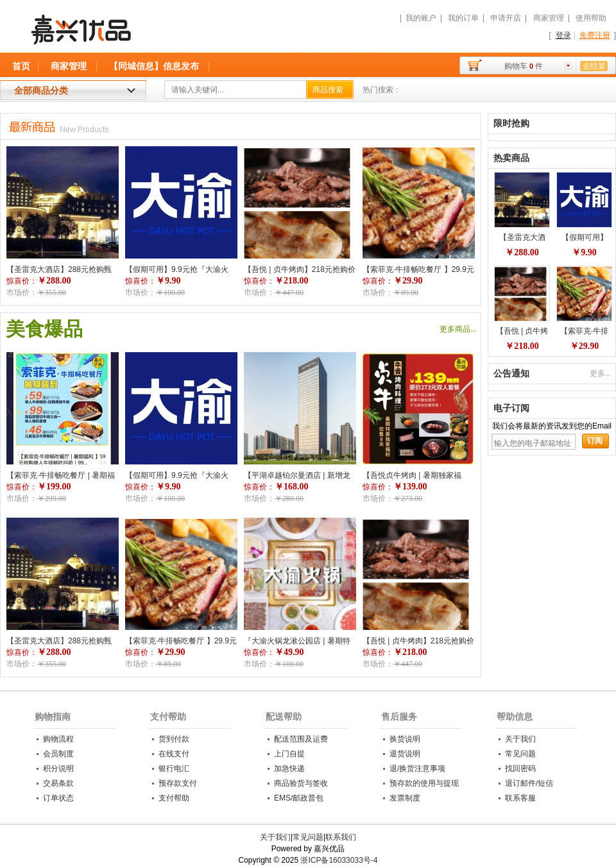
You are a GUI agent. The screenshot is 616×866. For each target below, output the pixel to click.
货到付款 (174, 739)
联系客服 (520, 798)
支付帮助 (168, 717)
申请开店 (506, 18)
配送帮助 (284, 717)
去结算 (594, 66)
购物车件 (524, 66)
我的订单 (463, 18)
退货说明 (405, 754)
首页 (21, 66)
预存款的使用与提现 (424, 783)
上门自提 (289, 754)
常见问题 (520, 754)
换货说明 (405, 739)
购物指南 (53, 717)
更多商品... (458, 329)
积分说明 (58, 768)
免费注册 (595, 35)
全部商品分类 (41, 90)
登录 (563, 35)
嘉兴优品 (149, 35)
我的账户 (421, 18)
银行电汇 (174, 768)
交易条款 (58, 783)
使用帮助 (591, 18)
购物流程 (58, 739)
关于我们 (520, 739)
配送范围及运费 (301, 739)
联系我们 (341, 837)
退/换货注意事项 (417, 768)
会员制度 (58, 754)
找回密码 (520, 768)
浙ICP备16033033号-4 (339, 860)
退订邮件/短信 (529, 783)
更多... (600, 373)
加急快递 (289, 768)
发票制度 (405, 798)
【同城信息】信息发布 (154, 66)
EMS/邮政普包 (299, 798)
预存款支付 (178, 783)
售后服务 (399, 717)
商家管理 (549, 18)
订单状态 (58, 798)
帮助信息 (515, 717)
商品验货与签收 (301, 783)
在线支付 (174, 754)
